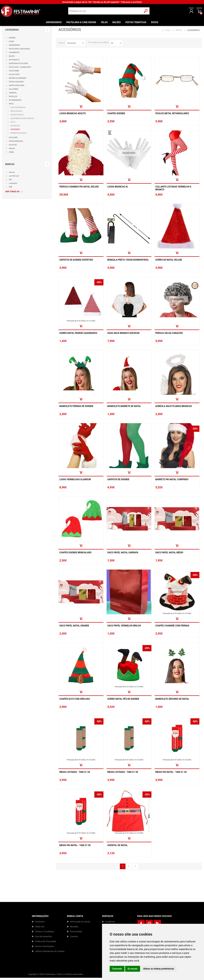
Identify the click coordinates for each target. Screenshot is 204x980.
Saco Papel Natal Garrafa (123, 555)
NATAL (179, 32)
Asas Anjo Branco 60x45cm (123, 335)
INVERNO (12, 40)
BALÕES (12, 58)
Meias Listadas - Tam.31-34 (75, 774)
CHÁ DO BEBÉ (14, 73)
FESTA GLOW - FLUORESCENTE (20, 69)
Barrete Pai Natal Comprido (172, 482)
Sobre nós (40, 929)
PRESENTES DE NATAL (19, 135)
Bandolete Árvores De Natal (172, 701)
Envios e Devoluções (45, 949)
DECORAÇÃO (15, 128)
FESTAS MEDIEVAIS (16, 143)
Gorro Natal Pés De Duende (123, 701)
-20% (195, 431)
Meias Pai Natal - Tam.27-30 (75, 847)
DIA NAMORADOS (15, 102)
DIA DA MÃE (13, 140)
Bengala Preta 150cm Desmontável (128, 262)
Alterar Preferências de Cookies (50, 953)
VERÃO (11, 154)
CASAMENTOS (14, 55)
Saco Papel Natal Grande (74, 628)
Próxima (135, 869)
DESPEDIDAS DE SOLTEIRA (18, 66)
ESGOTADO (129, 155)
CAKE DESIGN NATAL (18, 110)
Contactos (40, 924)
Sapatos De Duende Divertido (76, 262)
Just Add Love (14, 178)
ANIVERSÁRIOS (14, 47)
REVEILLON (13, 99)
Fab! (10, 182)
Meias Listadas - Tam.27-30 (123, 774)
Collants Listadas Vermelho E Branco (173, 190)
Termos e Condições (45, 934)
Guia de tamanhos (43, 939)
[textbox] (105, 12)
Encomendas (76, 934)
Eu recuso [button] (133, 969)
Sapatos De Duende (118, 482)
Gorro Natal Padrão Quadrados (78, 335)
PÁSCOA (12, 151)
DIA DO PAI (13, 147)
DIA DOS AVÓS (14, 77)
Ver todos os (12, 194)
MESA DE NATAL (16, 113)
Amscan (12, 174)
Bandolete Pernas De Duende (76, 408)
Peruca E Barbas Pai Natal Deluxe (79, 189)
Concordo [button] (117, 969)
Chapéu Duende (116, 116)
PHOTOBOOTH (14, 62)
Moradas (74, 929)
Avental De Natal (118, 847)
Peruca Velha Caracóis (169, 335)
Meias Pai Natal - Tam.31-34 (171, 774)
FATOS (13, 124)
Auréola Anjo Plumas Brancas (174, 408)
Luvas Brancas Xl (118, 189)
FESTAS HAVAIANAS (16, 84)
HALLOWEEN (14, 91)
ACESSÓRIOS (15, 132)
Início (168, 32)
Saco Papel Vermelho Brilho (124, 628)
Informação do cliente (80, 924)
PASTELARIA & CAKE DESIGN (19, 51)
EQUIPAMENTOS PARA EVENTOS (22, 121)
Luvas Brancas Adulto (73, 116)
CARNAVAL (13, 95)
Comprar (81, 109)
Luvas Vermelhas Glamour (75, 482)
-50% (99, 285)
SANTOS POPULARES (17, 88)
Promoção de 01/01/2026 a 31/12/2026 (81, 323)
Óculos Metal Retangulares (172, 116)
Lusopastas (13, 185)
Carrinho (198, 9)
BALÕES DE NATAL (17, 117)
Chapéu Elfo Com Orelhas (75, 701)
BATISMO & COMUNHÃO (18, 80)
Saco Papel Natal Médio (169, 555)
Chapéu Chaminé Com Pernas (172, 628)
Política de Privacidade (46, 944)
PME (11, 189)
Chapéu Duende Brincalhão (75, 555)
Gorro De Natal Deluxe (169, 262)
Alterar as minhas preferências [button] (159, 969)
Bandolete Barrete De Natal (124, 408)
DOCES (11, 44)
